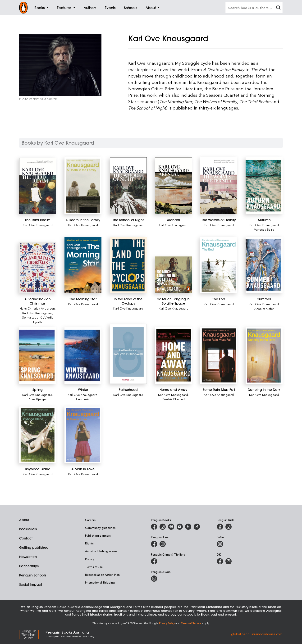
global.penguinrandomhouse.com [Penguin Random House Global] (257, 634)
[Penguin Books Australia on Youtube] (180, 527)
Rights (89, 543)
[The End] (219, 265)
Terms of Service (191, 623)
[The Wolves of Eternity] (219, 186)
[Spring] (38, 355)
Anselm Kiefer (264, 308)
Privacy (90, 559)
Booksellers (28, 529)
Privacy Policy (167, 623)
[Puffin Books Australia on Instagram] (220, 544)
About (24, 520)
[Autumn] (264, 186)
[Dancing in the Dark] (264, 355)
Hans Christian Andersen (37, 308)
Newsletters (28, 557)
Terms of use (94, 567)
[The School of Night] (128, 186)
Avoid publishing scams (101, 551)
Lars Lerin (83, 399)
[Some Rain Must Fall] (219, 355)
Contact (26, 538)
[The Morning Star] (83, 265)
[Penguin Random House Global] (32, 634)
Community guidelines (100, 528)
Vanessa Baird (264, 229)
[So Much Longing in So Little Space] (173, 275)
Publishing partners (98, 535)
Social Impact (31, 585)
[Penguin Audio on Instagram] (154, 579)
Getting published (34, 548)
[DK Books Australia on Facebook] (220, 561)
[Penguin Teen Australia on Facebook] (154, 544)
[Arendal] (173, 186)
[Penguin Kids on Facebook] (220, 527)
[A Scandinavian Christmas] (38, 268)
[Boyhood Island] (38, 435)
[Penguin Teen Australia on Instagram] (163, 544)
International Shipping (100, 582)
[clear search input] (278, 8)
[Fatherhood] (128, 354)
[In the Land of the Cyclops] (128, 265)
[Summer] (264, 265)
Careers (90, 520)
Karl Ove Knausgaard (38, 225)
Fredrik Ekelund (174, 399)
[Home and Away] (173, 355)
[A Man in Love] (83, 435)
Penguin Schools (33, 575)
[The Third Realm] (38, 186)
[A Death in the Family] (83, 186)
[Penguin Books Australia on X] (171, 527)
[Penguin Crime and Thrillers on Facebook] (154, 561)
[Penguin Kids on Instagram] (229, 527)
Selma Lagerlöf (33, 317)
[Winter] (83, 355)
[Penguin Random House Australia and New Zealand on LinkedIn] (188, 527)
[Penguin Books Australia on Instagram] (163, 527)
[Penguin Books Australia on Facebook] (154, 527)
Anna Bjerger (38, 399)
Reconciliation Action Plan (102, 575)
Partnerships (29, 566)
